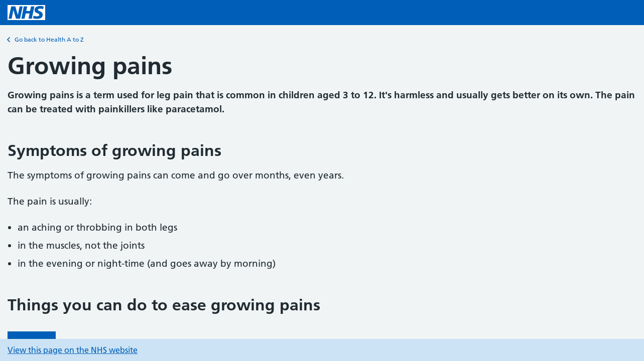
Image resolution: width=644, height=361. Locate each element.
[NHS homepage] (26, 13)
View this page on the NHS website (73, 350)
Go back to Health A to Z (46, 40)
